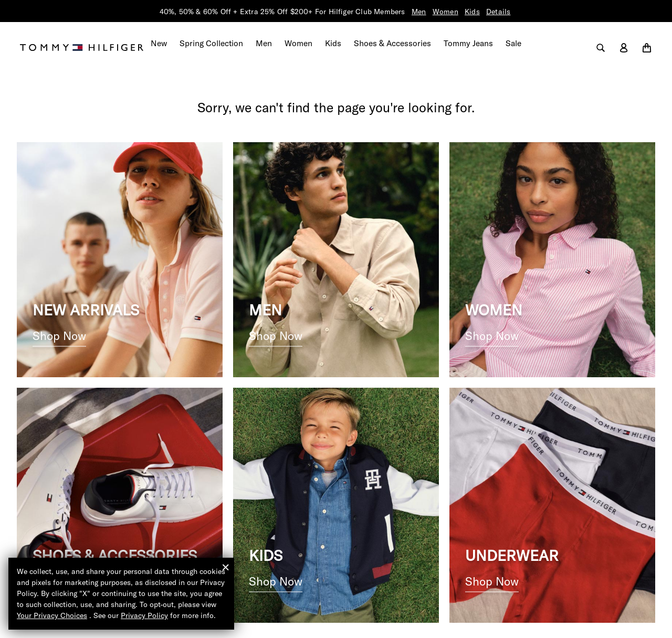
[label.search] (601, 44)
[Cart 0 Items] (647, 44)
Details (499, 12)
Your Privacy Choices (52, 615)
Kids (473, 12)
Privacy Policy (144, 615)
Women (445, 12)
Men (419, 12)
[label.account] (624, 44)
